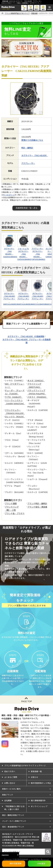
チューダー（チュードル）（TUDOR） (15, 392)
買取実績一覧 (36, 771)
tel (24, 7)
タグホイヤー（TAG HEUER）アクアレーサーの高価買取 (26, 341)
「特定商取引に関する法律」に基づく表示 (14, 808)
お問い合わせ (10, 783)
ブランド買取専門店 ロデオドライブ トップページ (25, 766)
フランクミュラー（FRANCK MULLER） (15, 412)
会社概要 (8, 801)
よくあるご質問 (11, 777)
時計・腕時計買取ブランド (13, 815)
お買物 (30, 8)
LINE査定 (41, 863)
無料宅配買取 (16, 863)
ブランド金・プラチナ (15, 513)
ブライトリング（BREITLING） (34, 385)
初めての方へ (10, 771)
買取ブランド (8, 795)
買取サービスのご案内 (11, 789)
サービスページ (9, 195)
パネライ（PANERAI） (37, 397)
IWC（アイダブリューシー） (15, 385)
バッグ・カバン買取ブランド (14, 821)
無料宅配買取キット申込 (41, 783)
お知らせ (34, 777)
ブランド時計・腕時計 (37, 504)
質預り (37, 8)
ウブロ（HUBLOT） (14, 397)
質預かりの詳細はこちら (32, 140)
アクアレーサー (28, 163)
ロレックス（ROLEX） (15, 417)
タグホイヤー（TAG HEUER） (35, 155)
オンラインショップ (39, 806)
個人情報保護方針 (38, 801)
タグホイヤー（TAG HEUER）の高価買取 (26, 336)
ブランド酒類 (11, 504)
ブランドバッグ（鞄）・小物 (12, 508)
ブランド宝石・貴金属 (37, 507)
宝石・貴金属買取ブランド (13, 827)
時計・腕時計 (27, 148)
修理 (43, 8)
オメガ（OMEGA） (36, 381)
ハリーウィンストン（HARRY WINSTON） (15, 402)
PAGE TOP (26, 701)
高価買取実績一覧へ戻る (27, 208)
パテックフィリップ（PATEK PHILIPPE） (37, 392)
